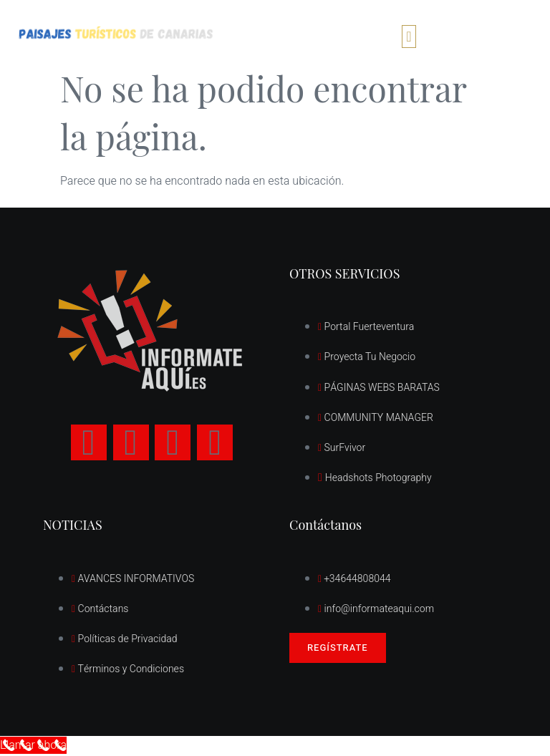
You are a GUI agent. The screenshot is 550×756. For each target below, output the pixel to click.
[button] (409, 37)
